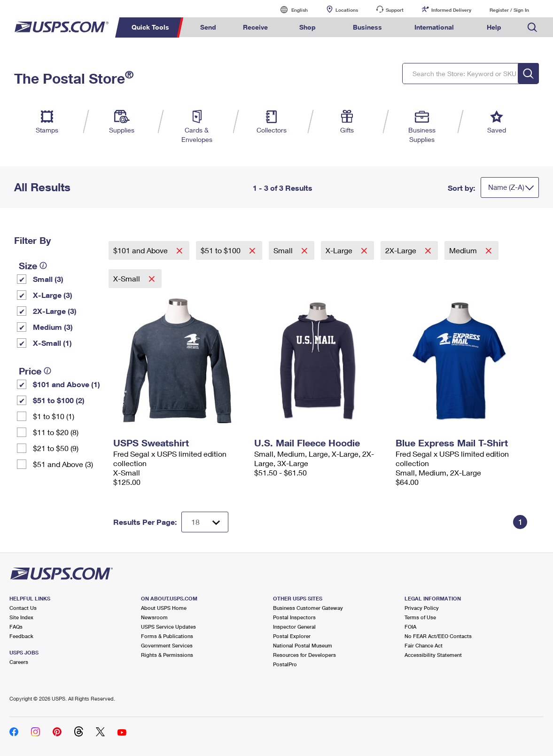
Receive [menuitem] (255, 27)
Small (284, 250)
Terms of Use (420, 617)
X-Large (340, 250)
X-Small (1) (52, 343)
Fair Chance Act (424, 645)
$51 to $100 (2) (59, 400)
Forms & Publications (167, 636)
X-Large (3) (53, 295)
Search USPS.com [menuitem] (532, 27)
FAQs (16, 627)
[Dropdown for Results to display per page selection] (205, 522)
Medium (464, 250)
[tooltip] (43, 265)
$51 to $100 (222, 250)
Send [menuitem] (208, 27)
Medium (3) (53, 327)
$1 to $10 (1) (54, 416)
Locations (347, 10)
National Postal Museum (303, 645)
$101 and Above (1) (66, 384)
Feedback (21, 636)
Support (395, 10)
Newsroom (154, 617)
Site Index (21, 617)
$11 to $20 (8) (56, 432)
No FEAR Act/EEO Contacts (438, 636)
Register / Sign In (509, 10)
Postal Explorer (292, 636)
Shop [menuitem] (308, 27)
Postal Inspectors (294, 617)
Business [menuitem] (367, 27)
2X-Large (402, 250)
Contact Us (23, 608)
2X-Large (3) (55, 311)
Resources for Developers (304, 655)
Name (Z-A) (506, 187)
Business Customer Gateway (308, 608)
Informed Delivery (451, 10)
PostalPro (285, 664)
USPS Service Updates (168, 627)
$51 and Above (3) (63, 464)
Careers (19, 662)
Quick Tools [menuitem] (150, 27)
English (290, 10)
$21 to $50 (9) (56, 448)
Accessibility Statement (433, 655)
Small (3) (48, 279)
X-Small (128, 278)
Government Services (167, 645)
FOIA (410, 627)
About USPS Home (164, 608)
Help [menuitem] (494, 27)
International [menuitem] (434, 27)
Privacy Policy (422, 608)
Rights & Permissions (167, 655)
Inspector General (294, 627)
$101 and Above (141, 250)
